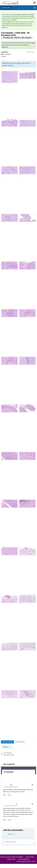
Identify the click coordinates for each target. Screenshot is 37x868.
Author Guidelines (24, 859)
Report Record (20, 742)
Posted (11, 787)
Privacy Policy (30, 857)
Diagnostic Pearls (7, 742)
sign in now (11, 834)
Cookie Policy (11, 859)
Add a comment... (11, 842)
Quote (9, 795)
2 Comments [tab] (9, 772)
